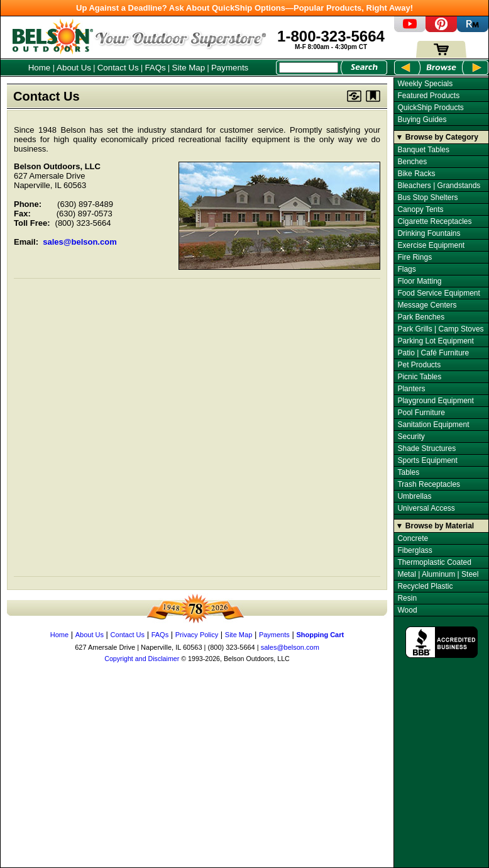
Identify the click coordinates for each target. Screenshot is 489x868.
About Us (74, 68)
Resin (407, 598)
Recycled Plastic (425, 586)
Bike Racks (416, 174)
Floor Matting (419, 281)
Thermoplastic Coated (434, 562)
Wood (407, 610)
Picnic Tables (419, 377)
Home (40, 68)
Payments (230, 68)
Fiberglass (415, 550)
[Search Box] (309, 68)
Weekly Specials (425, 84)
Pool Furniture (421, 413)
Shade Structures (426, 448)
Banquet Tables (423, 150)
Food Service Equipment (438, 293)
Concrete (413, 538)
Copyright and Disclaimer (142, 659)
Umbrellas (414, 496)
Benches (412, 162)
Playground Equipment (435, 401)
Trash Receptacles (429, 484)
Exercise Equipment (431, 245)
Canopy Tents (420, 209)
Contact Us (118, 68)
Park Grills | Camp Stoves (440, 329)
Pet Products (419, 365)
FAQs (155, 68)
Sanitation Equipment (433, 425)
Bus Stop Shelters (427, 198)
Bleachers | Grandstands (439, 186)
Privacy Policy (197, 635)
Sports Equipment (427, 460)
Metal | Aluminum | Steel (438, 574)
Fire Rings (415, 257)
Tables (408, 472)
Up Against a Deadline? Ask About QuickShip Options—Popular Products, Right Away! (245, 8)
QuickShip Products (430, 108)
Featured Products (428, 96)
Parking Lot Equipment (435, 341)
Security (411, 437)
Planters (411, 389)
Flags (406, 269)
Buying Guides (422, 120)
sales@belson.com (80, 242)
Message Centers (427, 305)
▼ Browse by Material (435, 526)
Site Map (189, 68)
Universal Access (426, 508)
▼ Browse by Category (437, 137)
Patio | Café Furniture (433, 353)
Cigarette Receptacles (434, 221)
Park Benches (421, 317)
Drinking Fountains (429, 233)
